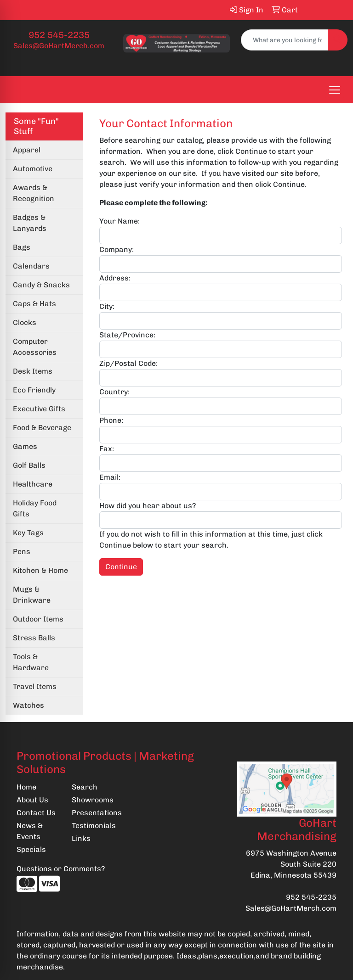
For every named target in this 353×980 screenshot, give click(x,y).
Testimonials (94, 826)
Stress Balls (34, 638)
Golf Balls (29, 465)
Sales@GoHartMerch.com (59, 46)
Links (81, 838)
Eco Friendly (34, 390)
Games (25, 446)
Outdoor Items (38, 619)
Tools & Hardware (31, 662)
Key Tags (28, 533)
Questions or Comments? (61, 869)
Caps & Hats (34, 304)
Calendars (31, 266)
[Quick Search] (285, 40)
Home (26, 787)
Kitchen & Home (40, 570)
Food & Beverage (42, 428)
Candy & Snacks (41, 285)
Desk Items (33, 371)
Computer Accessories (35, 347)
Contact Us (36, 813)
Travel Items (35, 686)
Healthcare (33, 484)
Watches (28, 705)
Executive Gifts (39, 409)
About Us (32, 800)
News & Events (30, 831)
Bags (22, 247)
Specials (31, 849)
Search (85, 787)
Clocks (25, 322)
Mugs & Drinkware (32, 595)
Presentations (94, 813)
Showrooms (93, 800)
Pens (22, 552)
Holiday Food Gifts (35, 508)
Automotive (33, 169)
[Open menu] (335, 90)
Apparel (27, 150)
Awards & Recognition (34, 193)
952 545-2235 (59, 35)
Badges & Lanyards (30, 223)
